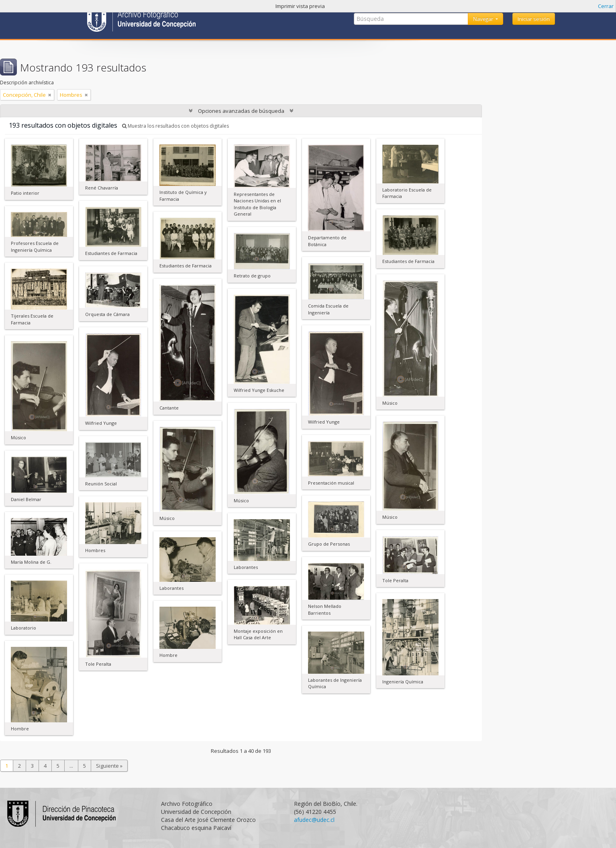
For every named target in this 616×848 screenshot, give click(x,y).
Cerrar (606, 6)
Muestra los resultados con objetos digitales (175, 126)
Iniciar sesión (534, 19)
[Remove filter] (50, 95)
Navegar (484, 19)
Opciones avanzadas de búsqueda (241, 111)
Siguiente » (109, 766)
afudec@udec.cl (314, 820)
